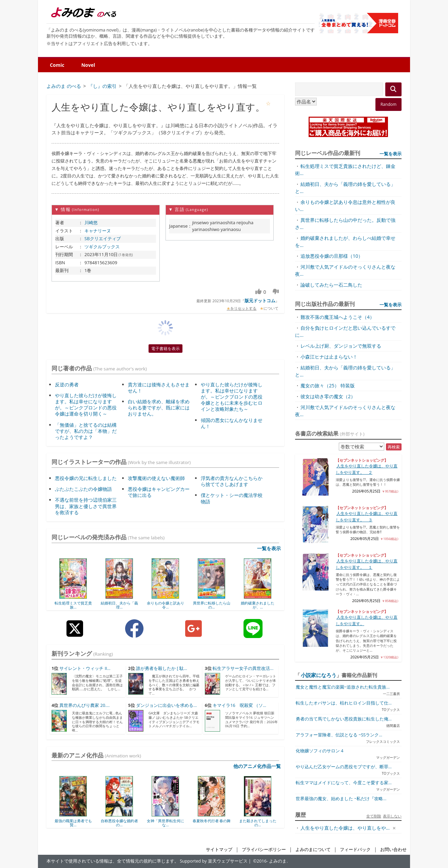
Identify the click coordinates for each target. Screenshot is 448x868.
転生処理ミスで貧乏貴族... (73, 605)
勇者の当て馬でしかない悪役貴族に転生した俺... (344, 719)
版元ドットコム (260, 301)
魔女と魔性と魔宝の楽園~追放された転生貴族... (343, 687)
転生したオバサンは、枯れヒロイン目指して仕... (344, 703)
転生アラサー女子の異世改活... (243, 668)
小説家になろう (319, 675)
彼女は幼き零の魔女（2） (328, 396)
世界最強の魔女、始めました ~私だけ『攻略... (341, 799)
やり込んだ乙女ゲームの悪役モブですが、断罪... (344, 767)
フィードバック (355, 850)
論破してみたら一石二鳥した (331, 285)
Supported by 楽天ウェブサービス (214, 861)
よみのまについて (313, 850)
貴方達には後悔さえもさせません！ (159, 388)
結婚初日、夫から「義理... (119, 605)
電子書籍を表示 (165, 349)
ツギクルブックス (102, 247)
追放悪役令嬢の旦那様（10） (332, 256)
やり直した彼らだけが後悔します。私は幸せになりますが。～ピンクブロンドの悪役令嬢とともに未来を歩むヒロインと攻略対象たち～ (232, 397)
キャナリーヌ (98, 231)
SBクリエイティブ (103, 238)
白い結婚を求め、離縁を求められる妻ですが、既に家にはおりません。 (159, 408)
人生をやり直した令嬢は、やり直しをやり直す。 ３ (367, 516)
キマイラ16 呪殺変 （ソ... (239, 705)
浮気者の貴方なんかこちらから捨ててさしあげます (232, 481)
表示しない (392, 816)
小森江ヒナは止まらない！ (329, 357)
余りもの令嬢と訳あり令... (165, 605)
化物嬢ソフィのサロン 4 (319, 751)
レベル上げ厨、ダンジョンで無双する (341, 346)
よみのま (278, 861)
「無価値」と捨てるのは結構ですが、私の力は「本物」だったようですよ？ (86, 431)
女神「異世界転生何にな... (165, 823)
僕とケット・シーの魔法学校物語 (232, 498)
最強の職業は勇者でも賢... (73, 823)
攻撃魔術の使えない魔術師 (156, 478)
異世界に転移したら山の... (212, 605)
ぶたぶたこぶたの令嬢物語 (83, 489)
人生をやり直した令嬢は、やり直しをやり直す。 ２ (367, 469)
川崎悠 (91, 223)
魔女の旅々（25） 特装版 (328, 385)
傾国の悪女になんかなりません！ (232, 423)
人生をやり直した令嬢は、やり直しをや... (345, 828)
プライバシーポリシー (264, 850)
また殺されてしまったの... (258, 823)
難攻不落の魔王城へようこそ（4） (337, 317)
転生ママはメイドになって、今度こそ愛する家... (344, 783)
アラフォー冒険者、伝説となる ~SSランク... (339, 735)
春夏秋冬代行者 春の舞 (212, 821)
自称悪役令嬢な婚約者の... (119, 823)
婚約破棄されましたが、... (258, 605)
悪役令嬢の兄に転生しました (86, 478)
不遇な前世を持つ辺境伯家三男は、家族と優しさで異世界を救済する (86, 506)
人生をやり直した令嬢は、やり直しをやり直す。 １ (367, 564)
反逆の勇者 (67, 384)
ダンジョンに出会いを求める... (166, 705)
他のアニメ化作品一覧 (257, 766)
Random (388, 104)
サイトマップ (219, 850)
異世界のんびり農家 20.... (84, 705)
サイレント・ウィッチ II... (85, 668)
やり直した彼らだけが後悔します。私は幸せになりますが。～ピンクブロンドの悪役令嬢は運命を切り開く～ (86, 405)
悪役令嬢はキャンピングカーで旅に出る (159, 492)
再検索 (394, 447)
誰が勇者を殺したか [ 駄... (162, 668)
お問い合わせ (393, 850)
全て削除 (374, 816)
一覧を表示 (269, 548)
